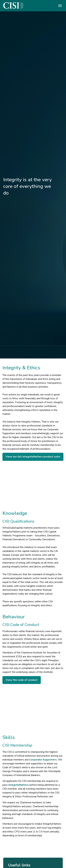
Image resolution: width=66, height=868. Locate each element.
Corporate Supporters (43, 760)
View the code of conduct (22, 680)
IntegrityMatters (19, 785)
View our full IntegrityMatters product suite (33, 457)
